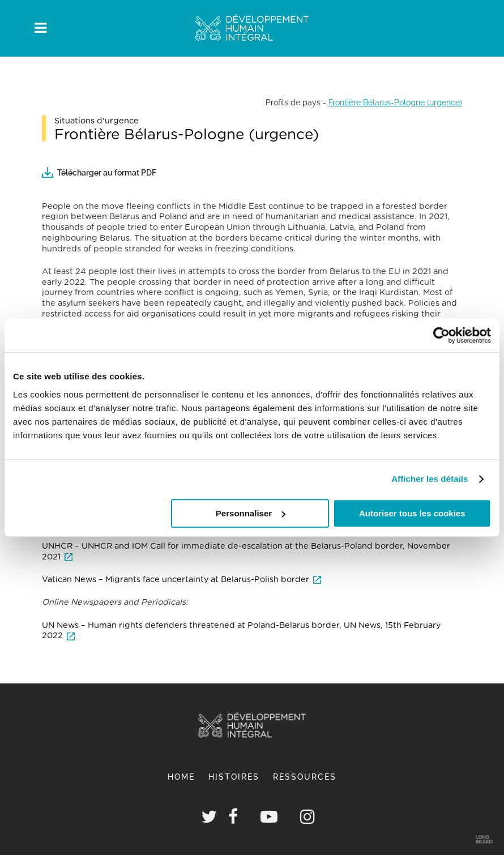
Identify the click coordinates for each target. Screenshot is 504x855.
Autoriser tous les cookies (412, 513)
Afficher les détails (430, 479)
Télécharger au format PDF (99, 172)
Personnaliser (251, 513)
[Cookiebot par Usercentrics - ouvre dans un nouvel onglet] (441, 335)
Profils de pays (293, 102)
